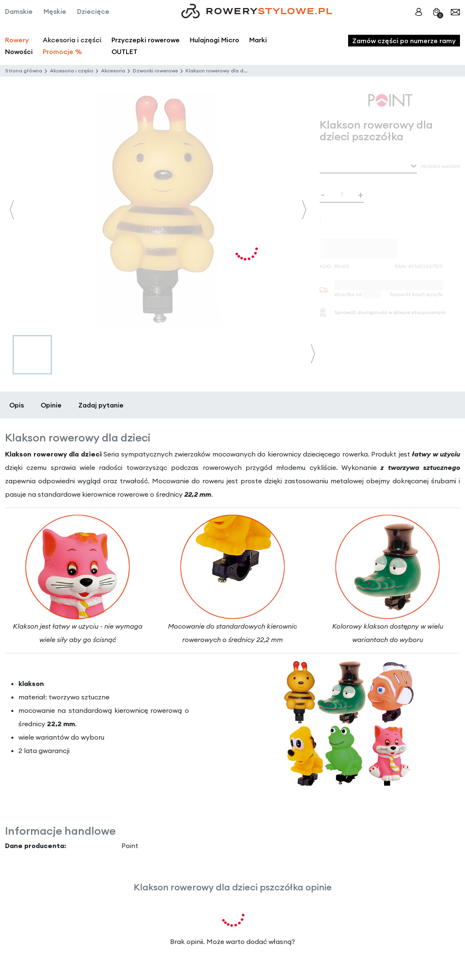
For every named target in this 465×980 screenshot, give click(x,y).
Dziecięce (93, 11)
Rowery (17, 40)
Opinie (51, 405)
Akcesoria (113, 71)
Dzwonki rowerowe (155, 71)
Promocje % (62, 52)
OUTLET (124, 52)
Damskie (19, 11)
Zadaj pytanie (101, 405)
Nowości (19, 52)
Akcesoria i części (72, 71)
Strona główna (24, 71)
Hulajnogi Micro (214, 40)
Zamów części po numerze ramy (404, 41)
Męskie (55, 11)
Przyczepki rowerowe (146, 40)
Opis (17, 405)
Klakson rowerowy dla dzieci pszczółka (234, 71)
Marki (258, 40)
